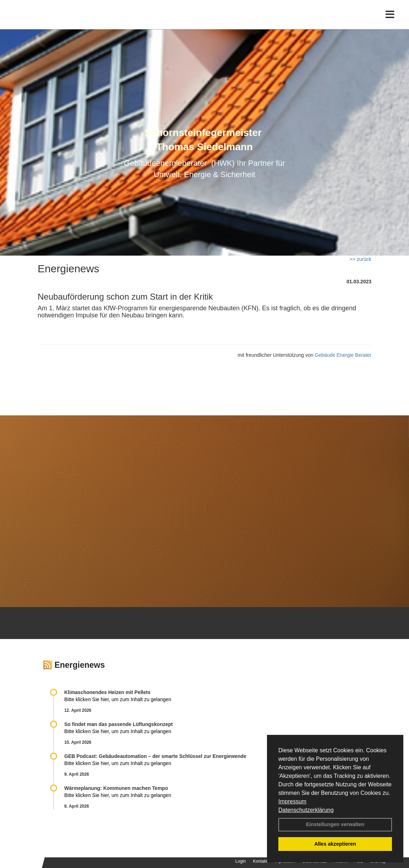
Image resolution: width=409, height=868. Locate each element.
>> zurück (361, 259)
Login (241, 861)
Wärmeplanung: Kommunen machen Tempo (116, 788)
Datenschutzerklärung (306, 810)
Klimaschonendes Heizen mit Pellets (107, 692)
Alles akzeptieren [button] (335, 844)
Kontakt (260, 861)
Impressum (292, 801)
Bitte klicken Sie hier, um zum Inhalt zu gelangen (118, 699)
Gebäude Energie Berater (343, 355)
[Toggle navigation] (390, 20)
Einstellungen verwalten (335, 824)
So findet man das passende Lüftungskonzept (119, 724)
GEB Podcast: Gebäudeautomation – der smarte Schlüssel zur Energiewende (156, 756)
